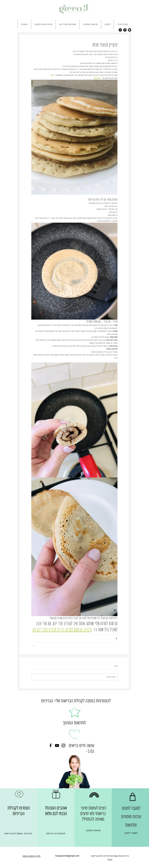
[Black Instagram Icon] (63, 745)
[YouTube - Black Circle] (130, 30)
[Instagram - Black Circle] (120, 30)
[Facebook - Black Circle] (125, 30)
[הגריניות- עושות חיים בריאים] (18, 834)
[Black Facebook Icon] (51, 745)
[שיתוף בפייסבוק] (116, 639)
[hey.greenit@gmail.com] (67, 856)
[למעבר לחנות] (131, 833)
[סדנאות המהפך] (93, 831)
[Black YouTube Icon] (57, 745)
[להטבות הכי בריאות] (56, 834)
